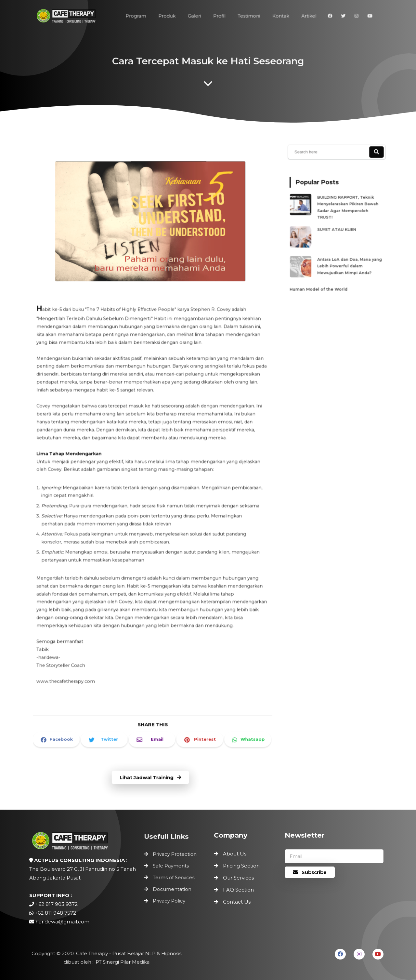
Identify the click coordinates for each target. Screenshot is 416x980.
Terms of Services (174, 878)
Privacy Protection (175, 856)
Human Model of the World (321, 281)
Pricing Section (241, 866)
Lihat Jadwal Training (150, 778)
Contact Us (237, 902)
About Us (235, 854)
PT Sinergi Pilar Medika (121, 962)
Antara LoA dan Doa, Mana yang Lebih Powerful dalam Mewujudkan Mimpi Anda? (348, 261)
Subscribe (310, 872)
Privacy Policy (169, 899)
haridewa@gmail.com (62, 922)
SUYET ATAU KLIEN (338, 229)
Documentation (172, 888)
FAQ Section (238, 890)
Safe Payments (171, 867)
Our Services (238, 878)
